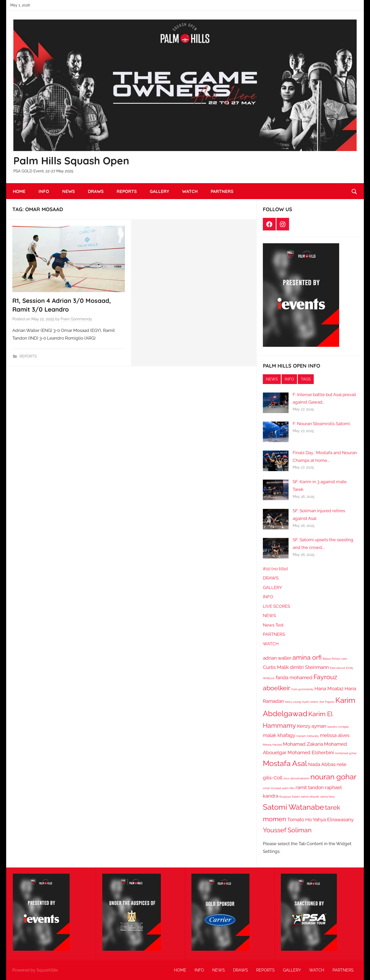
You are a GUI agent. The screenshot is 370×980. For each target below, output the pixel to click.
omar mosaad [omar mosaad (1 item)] (272, 788)
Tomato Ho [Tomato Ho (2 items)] (299, 819)
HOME (19, 191)
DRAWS (96, 191)
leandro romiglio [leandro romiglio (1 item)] (338, 727)
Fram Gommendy (76, 319)
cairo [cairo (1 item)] (344, 659)
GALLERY (159, 191)
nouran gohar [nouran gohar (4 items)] (333, 777)
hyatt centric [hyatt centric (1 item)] (310, 702)
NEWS (68, 191)
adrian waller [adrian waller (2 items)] (277, 658)
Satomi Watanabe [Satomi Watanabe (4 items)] (293, 807)
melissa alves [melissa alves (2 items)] (335, 735)
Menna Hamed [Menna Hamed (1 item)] (272, 745)
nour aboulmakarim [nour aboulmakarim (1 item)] (296, 778)
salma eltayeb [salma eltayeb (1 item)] (310, 797)
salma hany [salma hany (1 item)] (327, 797)
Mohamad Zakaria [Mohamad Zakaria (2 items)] (303, 744)
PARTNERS (222, 191)
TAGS (306, 379)
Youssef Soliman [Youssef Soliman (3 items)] (287, 830)
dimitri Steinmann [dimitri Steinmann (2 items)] (309, 667)
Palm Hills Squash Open (71, 161)
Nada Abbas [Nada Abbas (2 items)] (322, 764)
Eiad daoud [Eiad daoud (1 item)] (337, 668)
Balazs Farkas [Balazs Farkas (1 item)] (331, 659)
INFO (44, 191)
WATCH (190, 191)
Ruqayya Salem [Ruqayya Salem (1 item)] (290, 797)
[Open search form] (354, 191)
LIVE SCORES (276, 606)
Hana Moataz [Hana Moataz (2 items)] (329, 688)
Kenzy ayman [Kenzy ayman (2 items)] (312, 726)
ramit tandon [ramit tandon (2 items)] (310, 787)
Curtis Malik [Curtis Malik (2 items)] (276, 667)
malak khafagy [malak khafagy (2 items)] (279, 735)
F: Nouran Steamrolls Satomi (321, 424)
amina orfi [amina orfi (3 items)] (307, 657)
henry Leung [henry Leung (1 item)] (293, 702)
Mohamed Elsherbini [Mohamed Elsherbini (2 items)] (311, 752)
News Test (273, 625)
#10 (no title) (275, 569)
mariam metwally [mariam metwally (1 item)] (308, 736)
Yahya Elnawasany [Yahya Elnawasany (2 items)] (333, 819)
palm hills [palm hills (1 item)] (288, 788)
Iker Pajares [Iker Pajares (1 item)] (327, 702)
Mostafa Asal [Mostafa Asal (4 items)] (285, 763)
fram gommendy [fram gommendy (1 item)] (302, 689)
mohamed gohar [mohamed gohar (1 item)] (346, 753)
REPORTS (127, 191)
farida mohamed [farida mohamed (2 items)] (294, 677)
